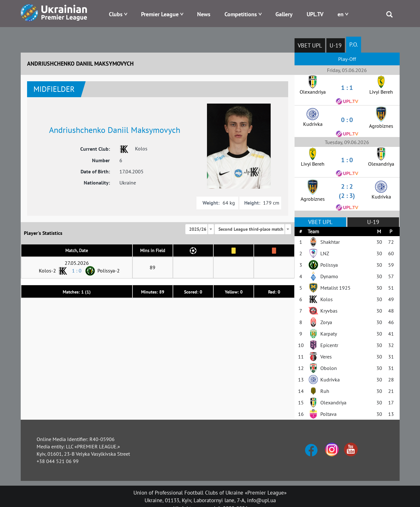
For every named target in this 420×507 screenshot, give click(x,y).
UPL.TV (315, 14)
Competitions (241, 14)
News (204, 14)
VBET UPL (310, 45)
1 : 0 (77, 271)
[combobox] (200, 229)
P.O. (354, 44)
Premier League (160, 14)
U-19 (336, 45)
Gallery (284, 14)
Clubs (116, 14)
